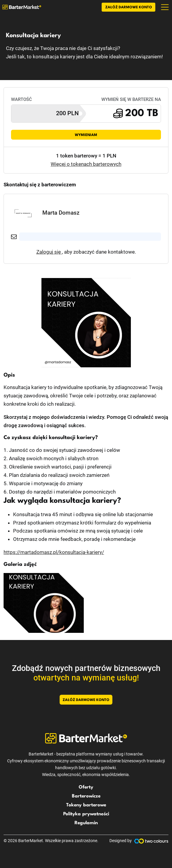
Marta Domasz (61, 213)
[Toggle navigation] (165, 7)
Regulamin (86, 823)
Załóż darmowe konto (129, 7)
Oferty (86, 787)
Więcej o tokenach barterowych (86, 164)
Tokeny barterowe (86, 805)
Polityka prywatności (86, 814)
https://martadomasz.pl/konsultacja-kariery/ (54, 552)
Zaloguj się (49, 252)
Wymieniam (86, 135)
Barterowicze (86, 796)
